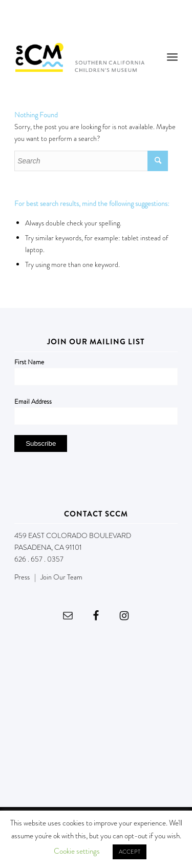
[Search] (91, 161)
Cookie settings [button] (77, 851)
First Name (29, 362)
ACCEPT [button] (130, 852)
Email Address (33, 401)
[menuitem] (172, 57)
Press (22, 577)
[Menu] (172, 57)
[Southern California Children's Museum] (80, 57)
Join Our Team (61, 577)
